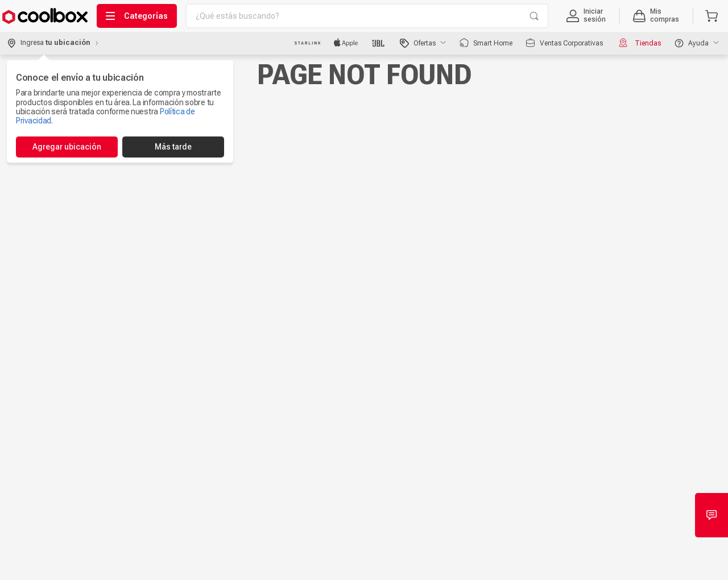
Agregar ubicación (67, 147)
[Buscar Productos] (534, 16)
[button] (586, 16)
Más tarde (173, 147)
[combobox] (367, 16)
